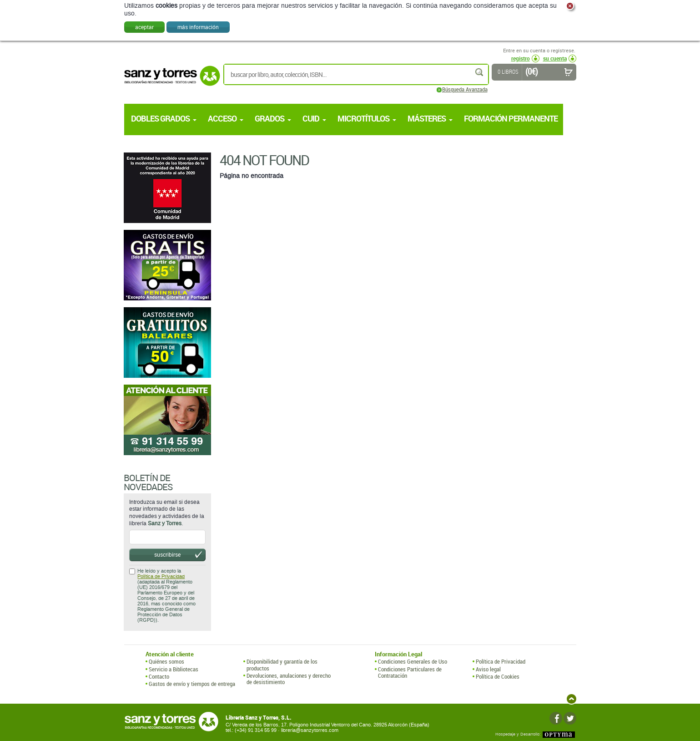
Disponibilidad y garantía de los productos (282, 665)
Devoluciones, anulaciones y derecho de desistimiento (289, 679)
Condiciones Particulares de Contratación (410, 672)
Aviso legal (488, 669)
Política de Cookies (498, 676)
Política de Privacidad (161, 576)
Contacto (159, 676)
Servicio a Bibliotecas (174, 669)
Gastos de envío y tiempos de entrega (192, 684)
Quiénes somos (166, 661)
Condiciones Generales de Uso (413, 661)
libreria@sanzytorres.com (310, 730)
